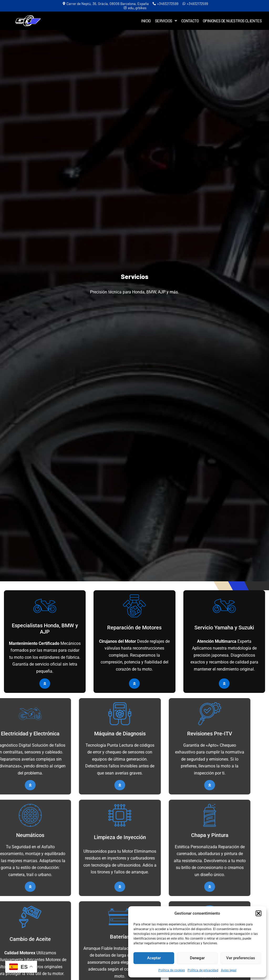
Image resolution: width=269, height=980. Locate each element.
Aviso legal (229, 970)
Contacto (190, 21)
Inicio (146, 21)
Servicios (166, 21)
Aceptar (154, 958)
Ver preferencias (241, 958)
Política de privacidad (203, 970)
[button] (258, 913)
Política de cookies (172, 970)
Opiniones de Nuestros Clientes (232, 21)
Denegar (197, 958)
